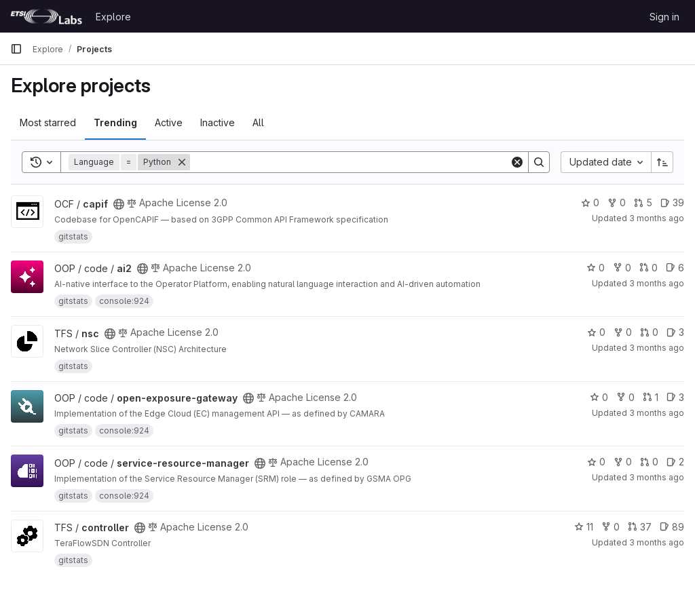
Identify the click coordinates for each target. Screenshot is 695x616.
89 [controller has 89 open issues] (672, 527)
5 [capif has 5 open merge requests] (643, 203)
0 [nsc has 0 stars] (596, 332)
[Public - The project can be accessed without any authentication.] (119, 204)
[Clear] (517, 162)
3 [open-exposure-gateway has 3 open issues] (675, 397)
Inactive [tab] (218, 122)
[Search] (350, 162)
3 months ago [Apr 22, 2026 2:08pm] (657, 218)
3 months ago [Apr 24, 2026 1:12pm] (657, 542)
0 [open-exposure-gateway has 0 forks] (625, 397)
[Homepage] (46, 16)
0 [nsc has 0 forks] (623, 332)
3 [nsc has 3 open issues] (675, 332)
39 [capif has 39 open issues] (672, 203)
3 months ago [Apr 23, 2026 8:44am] (657, 283)
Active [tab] (169, 122)
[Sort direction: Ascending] (662, 162)
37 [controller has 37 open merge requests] (640, 527)
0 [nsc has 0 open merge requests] (649, 332)
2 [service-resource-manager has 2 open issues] (675, 462)
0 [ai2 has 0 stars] (596, 268)
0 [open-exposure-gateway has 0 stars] (599, 397)
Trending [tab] (115, 122)
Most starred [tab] (48, 122)
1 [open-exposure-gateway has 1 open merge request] (651, 397)
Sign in (664, 17)
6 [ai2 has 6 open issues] (675, 268)
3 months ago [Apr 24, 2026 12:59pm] (657, 413)
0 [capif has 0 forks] (617, 203)
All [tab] (258, 122)
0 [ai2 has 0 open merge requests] (649, 268)
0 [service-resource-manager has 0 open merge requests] (649, 462)
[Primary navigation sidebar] (16, 49)
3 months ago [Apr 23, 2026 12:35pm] (657, 348)
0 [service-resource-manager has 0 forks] (623, 462)
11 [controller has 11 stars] (584, 527)
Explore (113, 17)
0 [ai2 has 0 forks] (622, 268)
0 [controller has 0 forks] (611, 527)
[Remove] (182, 162)
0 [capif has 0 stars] (590, 203)
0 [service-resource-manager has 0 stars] (596, 462)
